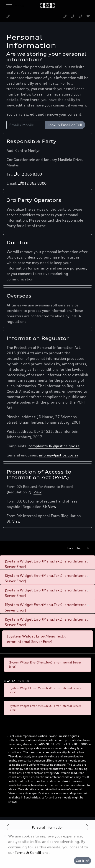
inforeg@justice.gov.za (59, 455)
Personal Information (48, 827)
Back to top (74, 548)
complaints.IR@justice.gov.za (54, 446)
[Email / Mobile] (26, 125)
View (37, 492)
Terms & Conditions (32, 852)
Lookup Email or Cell (65, 125)
